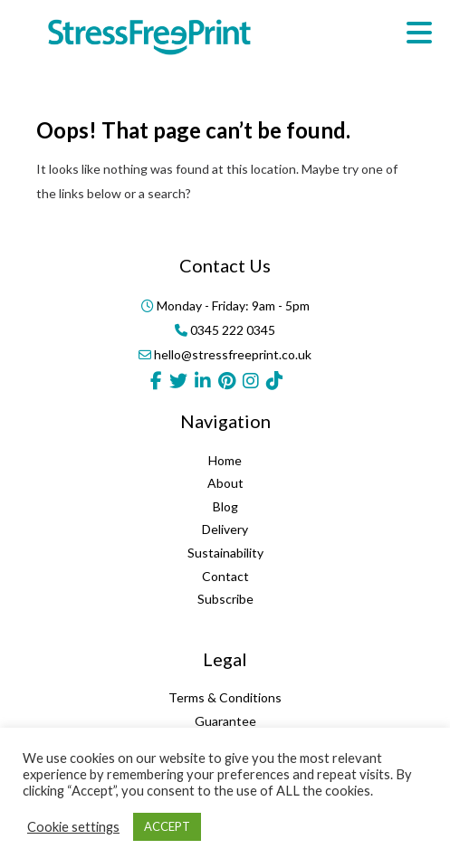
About (225, 483)
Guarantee (225, 721)
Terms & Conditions (225, 697)
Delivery (225, 529)
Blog (225, 506)
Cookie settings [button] (73, 827)
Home (225, 460)
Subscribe (225, 599)
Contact (225, 576)
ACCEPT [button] (167, 826)
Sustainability (225, 553)
